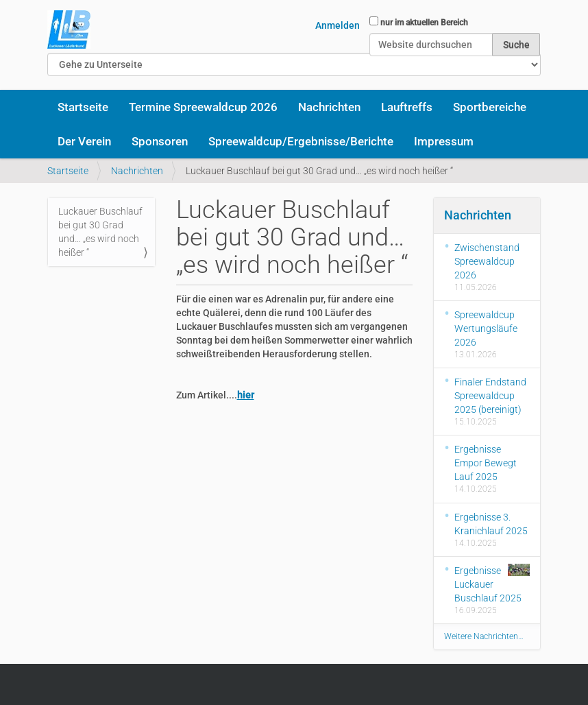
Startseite (83, 107)
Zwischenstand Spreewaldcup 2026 (487, 261)
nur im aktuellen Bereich (424, 23)
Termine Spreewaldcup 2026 (203, 107)
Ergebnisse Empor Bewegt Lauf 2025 (486, 463)
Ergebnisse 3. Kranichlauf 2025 (491, 524)
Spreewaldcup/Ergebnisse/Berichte (301, 141)
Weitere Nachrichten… (484, 636)
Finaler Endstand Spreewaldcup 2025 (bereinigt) (490, 396)
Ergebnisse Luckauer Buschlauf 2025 (492, 584)
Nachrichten (329, 107)
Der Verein (84, 141)
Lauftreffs (407, 107)
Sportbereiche (490, 107)
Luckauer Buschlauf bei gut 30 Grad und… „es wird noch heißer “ (100, 232)
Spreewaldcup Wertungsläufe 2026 (486, 328)
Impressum (444, 141)
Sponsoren (160, 141)
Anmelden (338, 25)
